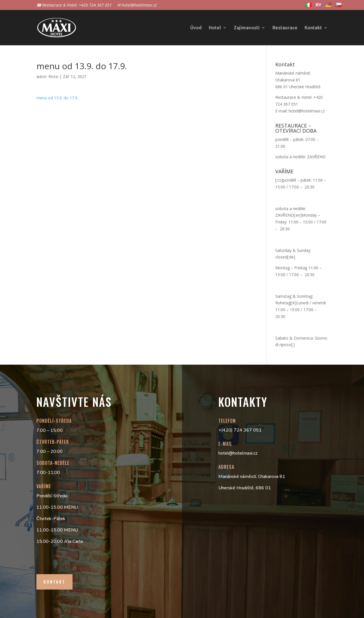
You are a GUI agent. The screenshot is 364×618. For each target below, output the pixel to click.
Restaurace (285, 28)
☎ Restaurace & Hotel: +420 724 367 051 (74, 5)
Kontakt (313, 28)
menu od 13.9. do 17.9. (57, 98)
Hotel (215, 28)
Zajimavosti (247, 28)
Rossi (53, 76)
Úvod (196, 28)
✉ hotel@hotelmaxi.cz (137, 5)
